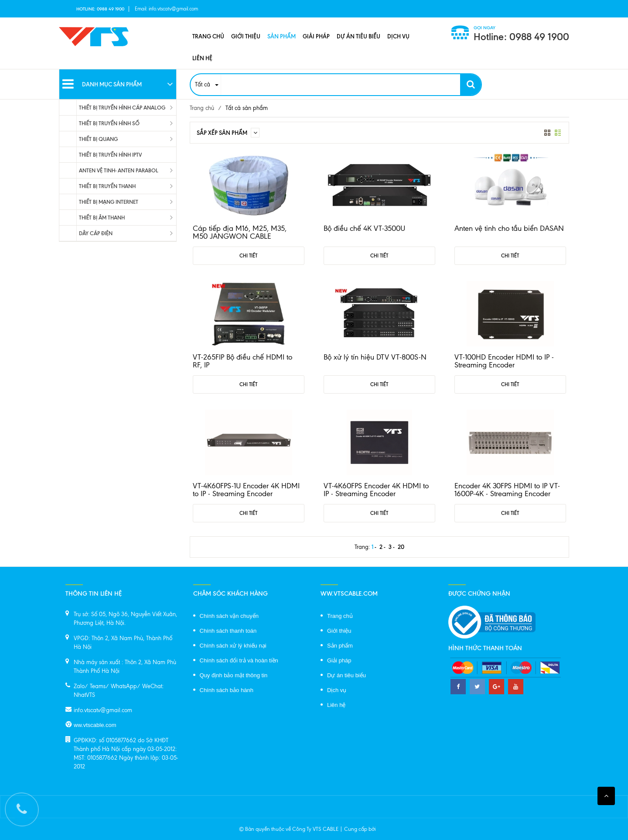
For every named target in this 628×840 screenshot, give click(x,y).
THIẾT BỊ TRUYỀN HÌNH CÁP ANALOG (122, 108)
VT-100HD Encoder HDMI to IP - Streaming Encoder (504, 361)
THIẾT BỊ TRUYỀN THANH (107, 186)
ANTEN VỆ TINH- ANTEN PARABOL (119, 170)
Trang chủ (208, 36)
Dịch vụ (398, 36)
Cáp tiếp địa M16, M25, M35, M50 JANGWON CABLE (240, 232)
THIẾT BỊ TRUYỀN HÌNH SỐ (109, 123)
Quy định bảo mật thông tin (234, 675)
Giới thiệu (246, 36)
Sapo (383, 829)
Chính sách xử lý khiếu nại (233, 646)
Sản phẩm (282, 36)
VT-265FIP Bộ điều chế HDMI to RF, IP (242, 361)
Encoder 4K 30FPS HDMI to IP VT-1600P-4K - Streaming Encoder (507, 490)
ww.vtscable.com (95, 725)
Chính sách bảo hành (227, 690)
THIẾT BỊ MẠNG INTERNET (109, 202)
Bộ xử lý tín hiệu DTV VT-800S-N (375, 357)
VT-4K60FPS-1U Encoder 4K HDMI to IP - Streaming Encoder (246, 490)
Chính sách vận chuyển (229, 616)
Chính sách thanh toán (228, 631)
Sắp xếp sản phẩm (228, 133)
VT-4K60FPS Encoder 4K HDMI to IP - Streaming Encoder (376, 490)
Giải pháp (316, 36)
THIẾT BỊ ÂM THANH (102, 218)
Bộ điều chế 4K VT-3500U (364, 228)
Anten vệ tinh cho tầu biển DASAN (509, 228)
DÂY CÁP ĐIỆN (96, 233)
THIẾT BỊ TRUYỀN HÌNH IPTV (110, 155)
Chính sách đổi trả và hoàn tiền (239, 660)
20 (401, 547)
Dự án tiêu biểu (358, 36)
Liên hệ (202, 58)
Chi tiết (248, 256)
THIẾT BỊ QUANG (98, 139)
